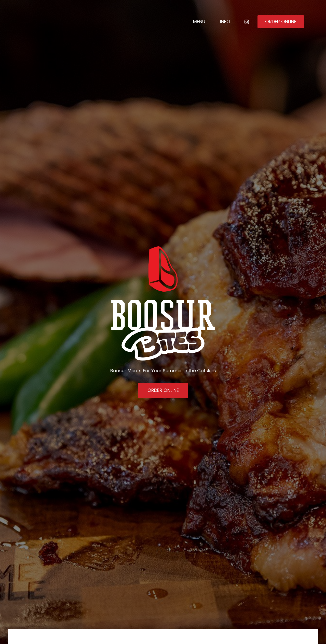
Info (225, 22)
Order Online (281, 22)
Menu (199, 22)
